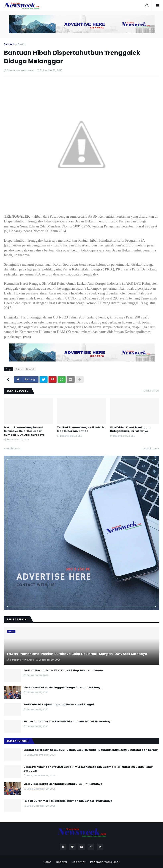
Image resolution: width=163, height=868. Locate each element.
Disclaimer (78, 862)
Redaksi (62, 862)
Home (48, 862)
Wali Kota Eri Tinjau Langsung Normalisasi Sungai (59, 705)
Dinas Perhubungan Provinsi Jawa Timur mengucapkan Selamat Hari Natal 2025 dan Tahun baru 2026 (89, 769)
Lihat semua (151, 391)
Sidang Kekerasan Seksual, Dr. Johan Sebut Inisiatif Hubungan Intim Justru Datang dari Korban (91, 750)
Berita (22, 44)
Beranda (10, 44)
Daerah (30, 369)
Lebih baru (13, 448)
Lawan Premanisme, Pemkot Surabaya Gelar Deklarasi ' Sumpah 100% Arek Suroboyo (24, 431)
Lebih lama (150, 448)
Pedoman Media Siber (105, 862)
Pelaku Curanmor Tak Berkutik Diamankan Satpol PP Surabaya (68, 722)
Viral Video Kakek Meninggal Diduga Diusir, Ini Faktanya (130, 429)
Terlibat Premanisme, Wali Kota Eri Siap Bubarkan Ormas (81, 429)
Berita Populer (18, 741)
